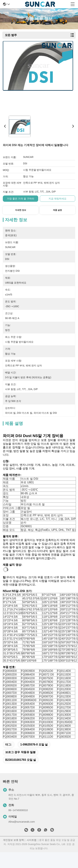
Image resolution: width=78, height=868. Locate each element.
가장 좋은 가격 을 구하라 (21, 199)
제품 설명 (57, 210)
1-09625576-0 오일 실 (34, 745)
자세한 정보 (21, 210)
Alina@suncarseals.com (22, 822)
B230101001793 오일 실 (21, 760)
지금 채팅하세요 (57, 199)
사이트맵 (32, 840)
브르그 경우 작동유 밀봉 (20, 752)
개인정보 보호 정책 (13, 840)
